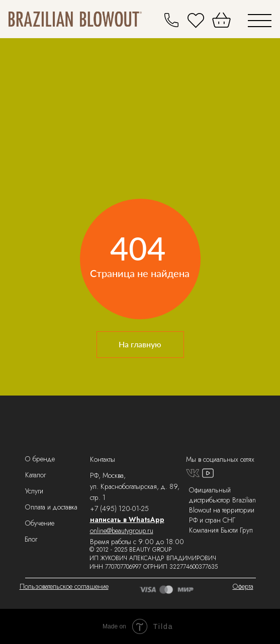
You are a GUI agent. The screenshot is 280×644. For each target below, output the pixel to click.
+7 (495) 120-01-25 (119, 508)
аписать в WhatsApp (129, 520)
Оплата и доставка (51, 507)
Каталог (35, 475)
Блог (31, 539)
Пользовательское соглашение (64, 586)
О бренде (40, 459)
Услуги (34, 491)
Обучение (40, 523)
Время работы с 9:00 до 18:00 (137, 542)
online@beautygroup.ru (122, 531)
